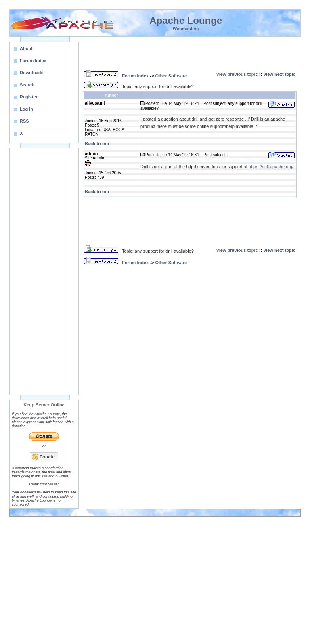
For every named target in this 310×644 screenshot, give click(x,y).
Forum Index (135, 76)
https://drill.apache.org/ (271, 167)
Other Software (171, 76)
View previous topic (237, 74)
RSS (24, 121)
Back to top (97, 144)
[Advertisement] (44, 272)
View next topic (279, 74)
